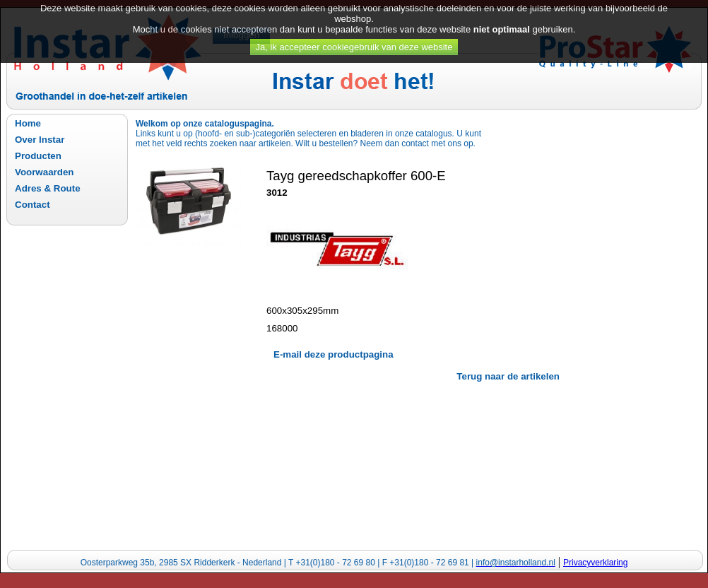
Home (28, 123)
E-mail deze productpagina (334, 354)
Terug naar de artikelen (508, 376)
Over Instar (40, 140)
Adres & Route (48, 188)
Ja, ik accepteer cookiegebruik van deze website (354, 41)
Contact (33, 205)
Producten (38, 156)
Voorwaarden (44, 172)
